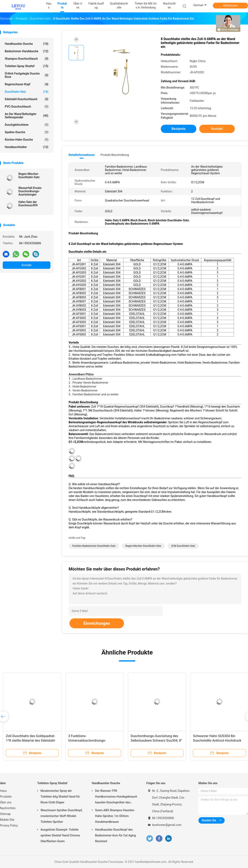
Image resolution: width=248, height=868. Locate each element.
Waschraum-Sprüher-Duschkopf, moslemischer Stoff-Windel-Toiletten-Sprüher (61, 816)
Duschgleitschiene (27, 125)
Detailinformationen (82, 155)
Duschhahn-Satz (27, 92)
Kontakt (26, 265)
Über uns (6, 802)
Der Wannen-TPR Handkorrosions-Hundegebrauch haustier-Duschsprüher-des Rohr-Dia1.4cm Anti (116, 797)
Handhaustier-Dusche (27, 44)
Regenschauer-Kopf (27, 84)
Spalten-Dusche (27, 132)
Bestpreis (179, 129)
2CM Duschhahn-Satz (183, 546)
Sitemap (5, 814)
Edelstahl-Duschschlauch (27, 99)
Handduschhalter (27, 147)
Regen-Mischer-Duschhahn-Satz (29, 175)
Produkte (6, 797)
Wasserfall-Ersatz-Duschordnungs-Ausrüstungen (30, 191)
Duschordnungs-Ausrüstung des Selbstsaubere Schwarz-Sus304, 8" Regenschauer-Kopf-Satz (156, 741)
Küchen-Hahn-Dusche (27, 140)
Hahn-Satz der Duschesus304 (28, 204)
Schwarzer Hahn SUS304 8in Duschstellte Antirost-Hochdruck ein (217, 741)
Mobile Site (7, 820)
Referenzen (230, 6)
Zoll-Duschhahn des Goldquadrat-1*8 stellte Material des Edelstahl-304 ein (31, 741)
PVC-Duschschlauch (27, 107)
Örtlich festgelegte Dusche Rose (27, 75)
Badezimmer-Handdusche (27, 51)
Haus (3, 791)
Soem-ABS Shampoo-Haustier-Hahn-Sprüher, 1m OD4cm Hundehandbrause (115, 816)
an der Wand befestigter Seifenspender (27, 116)
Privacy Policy (9, 825)
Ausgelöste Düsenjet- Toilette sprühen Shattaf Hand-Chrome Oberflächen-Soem (60, 835)
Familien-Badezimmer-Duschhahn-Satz (94, 546)
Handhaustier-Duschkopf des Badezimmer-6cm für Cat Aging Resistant (115, 835)
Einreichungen (97, 623)
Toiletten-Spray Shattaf (27, 66)
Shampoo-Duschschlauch (27, 59)
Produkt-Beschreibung (115, 155)
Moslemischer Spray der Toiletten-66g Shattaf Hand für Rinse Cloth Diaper (60, 797)
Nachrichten (8, 808)
